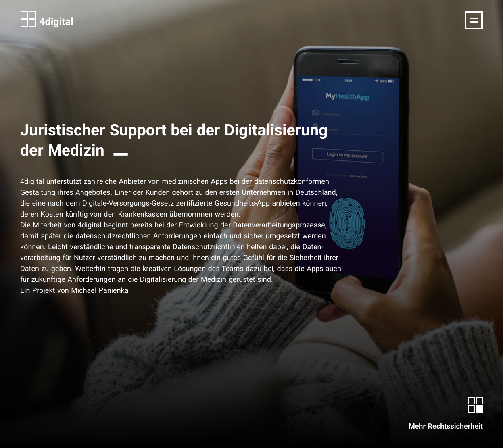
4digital (47, 20)
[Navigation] (474, 20)
